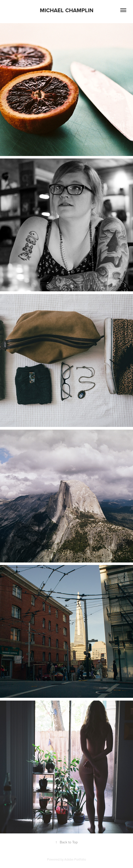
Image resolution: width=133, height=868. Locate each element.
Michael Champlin (67, 10)
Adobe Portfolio (75, 859)
